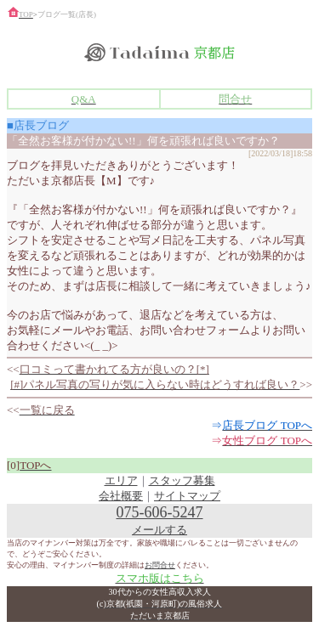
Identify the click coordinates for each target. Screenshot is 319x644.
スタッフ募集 (182, 480)
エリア (121, 480)
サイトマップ (187, 496)
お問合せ (160, 565)
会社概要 (121, 496)
